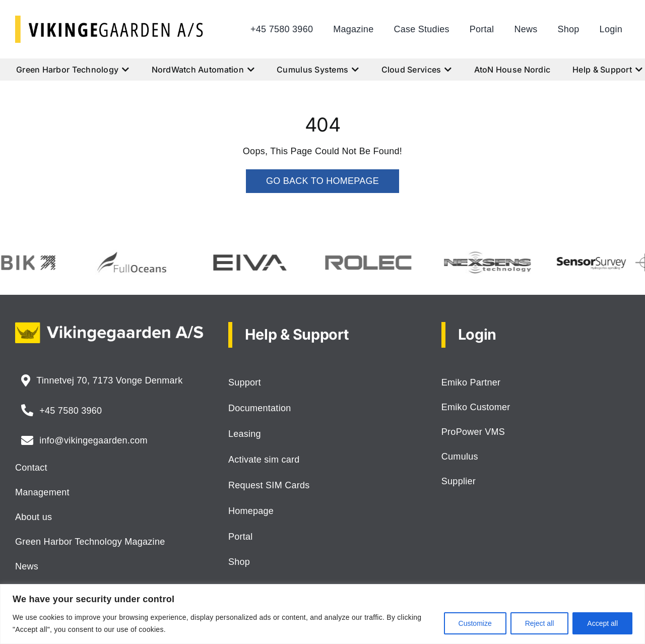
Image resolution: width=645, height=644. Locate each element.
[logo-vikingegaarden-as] (109, 20)
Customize (475, 623)
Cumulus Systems (318, 70)
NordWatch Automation (203, 70)
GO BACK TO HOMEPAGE (322, 181)
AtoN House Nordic (512, 70)
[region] (322, 614)
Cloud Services (417, 70)
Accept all (602, 623)
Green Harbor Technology (73, 70)
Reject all (540, 623)
